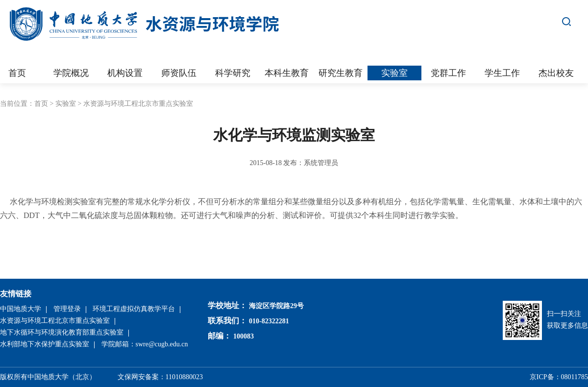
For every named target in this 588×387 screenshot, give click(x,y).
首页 (41, 104)
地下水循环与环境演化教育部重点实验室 (62, 332)
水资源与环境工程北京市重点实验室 (138, 104)
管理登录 (67, 309)
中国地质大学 (21, 309)
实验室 (66, 104)
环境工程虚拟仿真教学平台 (134, 309)
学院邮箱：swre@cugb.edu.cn (145, 344)
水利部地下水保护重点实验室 (45, 344)
